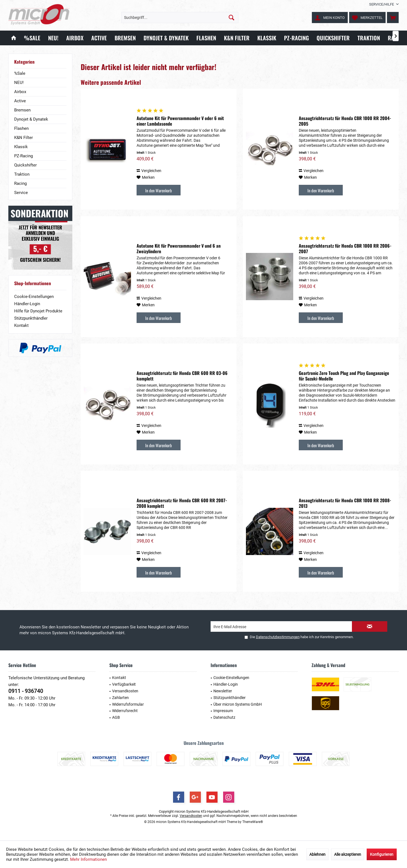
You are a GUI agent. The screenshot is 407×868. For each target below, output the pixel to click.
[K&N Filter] (237, 38)
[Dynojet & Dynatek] (166, 38)
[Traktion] (369, 38)
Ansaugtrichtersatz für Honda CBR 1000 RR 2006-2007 (345, 248)
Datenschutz (224, 717)
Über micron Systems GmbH (238, 704)
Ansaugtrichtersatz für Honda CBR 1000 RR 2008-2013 (345, 503)
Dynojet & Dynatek (31, 119)
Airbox (20, 92)
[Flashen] (206, 38)
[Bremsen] (125, 38)
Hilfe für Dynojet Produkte (38, 311)
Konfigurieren (382, 854)
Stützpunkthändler (31, 318)
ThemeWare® (253, 822)
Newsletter (223, 691)
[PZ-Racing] (296, 38)
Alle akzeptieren (348, 854)
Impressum (223, 711)
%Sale (20, 73)
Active (20, 101)
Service (21, 193)
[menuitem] (382, 4)
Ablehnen (317, 854)
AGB (116, 717)
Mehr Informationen (88, 859)
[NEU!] (53, 38)
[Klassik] (267, 38)
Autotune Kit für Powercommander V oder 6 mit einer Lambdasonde (180, 121)
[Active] (99, 38)
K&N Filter (24, 138)
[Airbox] (75, 38)
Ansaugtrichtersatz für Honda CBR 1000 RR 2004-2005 (345, 121)
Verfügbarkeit (124, 684)
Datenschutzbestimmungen (278, 637)
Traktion (22, 174)
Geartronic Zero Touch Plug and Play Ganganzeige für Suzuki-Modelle (344, 376)
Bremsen (22, 110)
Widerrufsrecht (125, 711)
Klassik (21, 147)
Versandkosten (125, 691)
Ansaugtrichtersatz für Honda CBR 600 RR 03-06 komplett (182, 376)
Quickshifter (25, 165)
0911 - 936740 (26, 691)
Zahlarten (120, 698)
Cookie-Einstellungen (34, 297)
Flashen (21, 128)
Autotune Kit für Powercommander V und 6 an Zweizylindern (179, 248)
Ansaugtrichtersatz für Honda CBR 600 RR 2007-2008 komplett (182, 503)
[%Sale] (32, 38)
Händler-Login (27, 304)
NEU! (19, 83)
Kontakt (21, 325)
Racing (20, 183)
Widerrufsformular (128, 704)
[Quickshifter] (333, 38)
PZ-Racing (24, 156)
